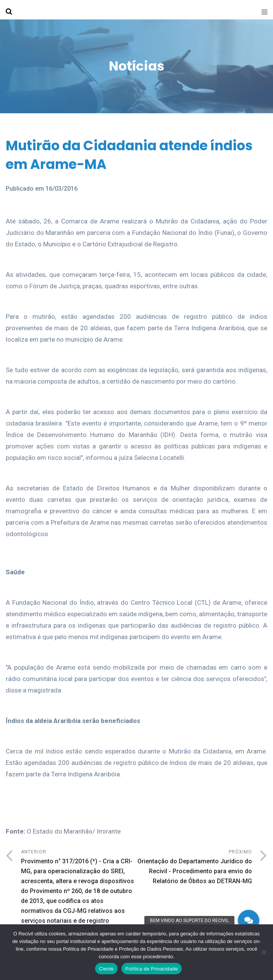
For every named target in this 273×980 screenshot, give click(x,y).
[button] (249, 921)
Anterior (79, 888)
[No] (263, 952)
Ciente (106, 969)
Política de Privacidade (152, 969)
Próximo (195, 868)
